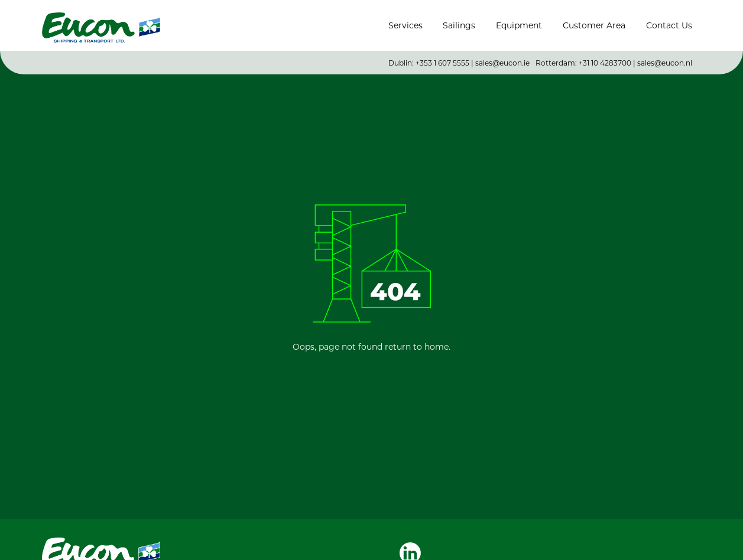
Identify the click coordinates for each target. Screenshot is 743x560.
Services (405, 25)
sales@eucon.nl (665, 57)
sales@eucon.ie (502, 57)
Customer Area (594, 25)
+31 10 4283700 (605, 57)
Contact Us (669, 25)
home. (437, 346)
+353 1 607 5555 (442, 57)
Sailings (459, 25)
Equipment (519, 25)
